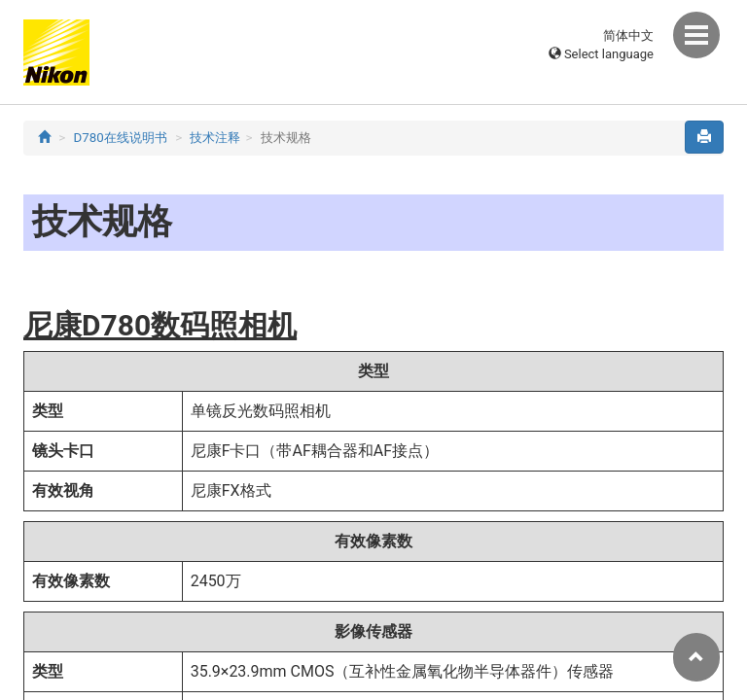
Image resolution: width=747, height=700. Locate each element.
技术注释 (215, 138)
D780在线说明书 (121, 138)
